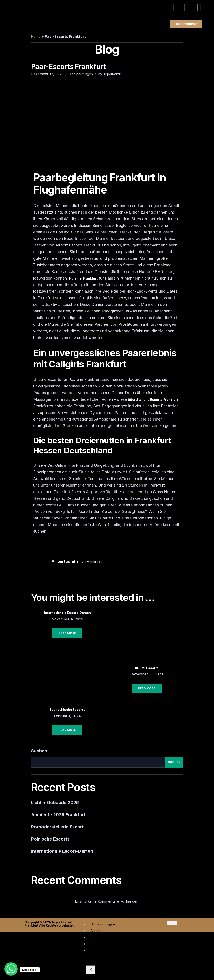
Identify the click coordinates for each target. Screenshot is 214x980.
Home (36, 37)
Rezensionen (100, 951)
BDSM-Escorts (147, 669)
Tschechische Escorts (67, 710)
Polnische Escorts (50, 840)
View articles (91, 563)
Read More (67, 634)
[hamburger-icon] (172, 924)
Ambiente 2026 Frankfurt (58, 816)
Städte (96, 938)
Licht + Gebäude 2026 (55, 803)
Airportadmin (113, 75)
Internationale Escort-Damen (67, 614)
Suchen (39, 752)
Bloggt (96, 932)
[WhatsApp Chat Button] (11, 969)
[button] (154, 6)
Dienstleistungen (81, 75)
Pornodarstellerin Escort (57, 828)
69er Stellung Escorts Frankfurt (153, 400)
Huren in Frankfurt (83, 279)
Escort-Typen (101, 945)
